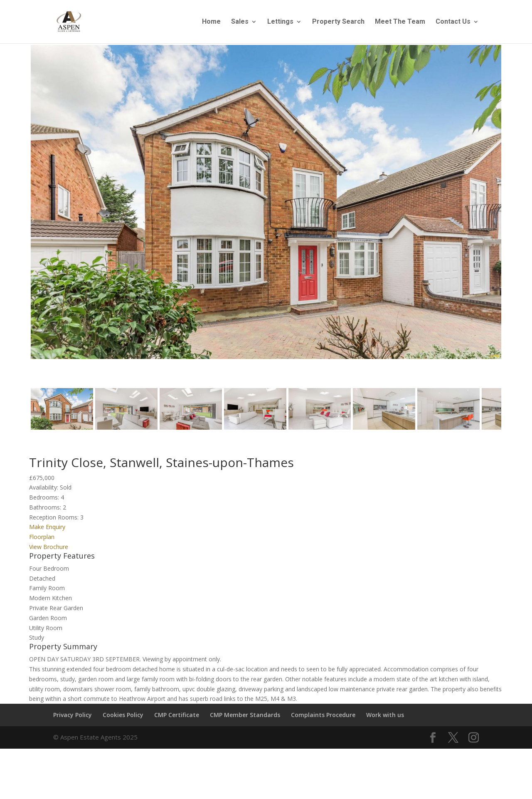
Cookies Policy (123, 719)
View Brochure (49, 550)
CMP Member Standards (245, 719)
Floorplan (42, 541)
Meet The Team (400, 22)
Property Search (338, 22)
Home (211, 22)
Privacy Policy (73, 719)
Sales (240, 22)
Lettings (280, 22)
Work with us (385, 719)
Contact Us (453, 22)
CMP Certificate (177, 719)
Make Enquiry (47, 531)
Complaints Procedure (323, 719)
